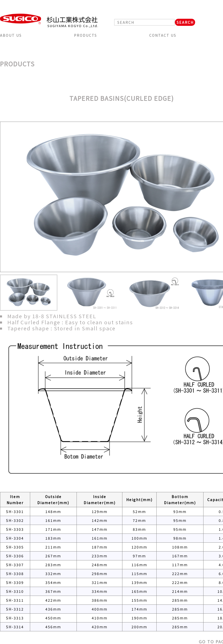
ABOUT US (11, 35)
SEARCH (185, 22)
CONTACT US (163, 35)
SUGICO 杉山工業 (49, 19)
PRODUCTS (86, 35)
